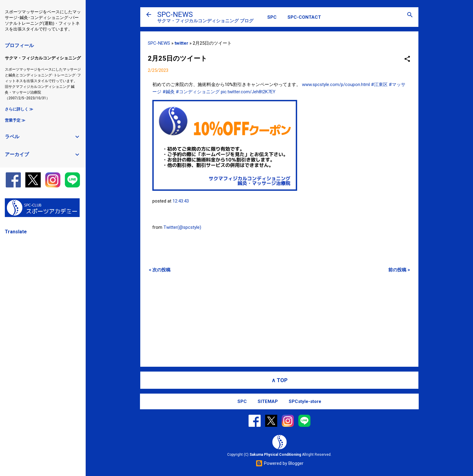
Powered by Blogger (279, 463)
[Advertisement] (279, 320)
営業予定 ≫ (15, 120)
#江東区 (379, 85)
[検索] (410, 15)
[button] (407, 59)
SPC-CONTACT (304, 17)
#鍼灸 (169, 92)
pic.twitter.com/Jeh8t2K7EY (248, 92)
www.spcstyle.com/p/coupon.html (336, 85)
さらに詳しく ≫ (19, 109)
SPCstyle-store (305, 401)
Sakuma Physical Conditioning (275, 455)
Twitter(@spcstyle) (182, 227)
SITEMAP (268, 401)
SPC (272, 17)
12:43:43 (181, 201)
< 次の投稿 (160, 270)
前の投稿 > (399, 270)
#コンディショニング (198, 92)
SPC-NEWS (175, 14)
